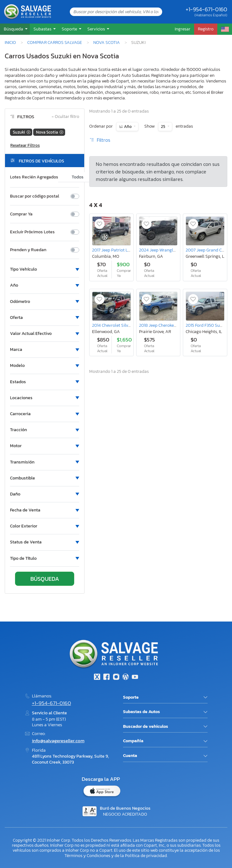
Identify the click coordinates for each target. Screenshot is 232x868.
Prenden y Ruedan (28, 250)
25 (164, 127)
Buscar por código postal (35, 196)
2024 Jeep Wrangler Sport (164, 250)
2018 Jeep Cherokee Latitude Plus (171, 325)
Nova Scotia (107, 42)
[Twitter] (97, 677)
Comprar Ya (21, 214)
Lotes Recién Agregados (34, 177)
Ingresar (183, 29)
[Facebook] (106, 677)
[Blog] (126, 677)
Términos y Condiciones (87, 855)
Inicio (10, 42)
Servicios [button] (97, 29)
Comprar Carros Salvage (55, 42)
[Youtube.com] (135, 677)
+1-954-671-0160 (206, 9)
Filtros (100, 140)
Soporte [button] (70, 29)
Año (128, 127)
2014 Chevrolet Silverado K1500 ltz (125, 325)
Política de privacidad (146, 855)
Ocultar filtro (65, 117)
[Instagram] (116, 677)
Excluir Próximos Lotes (32, 232)
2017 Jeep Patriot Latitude (117, 250)
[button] (15, 29)
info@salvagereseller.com (58, 741)
